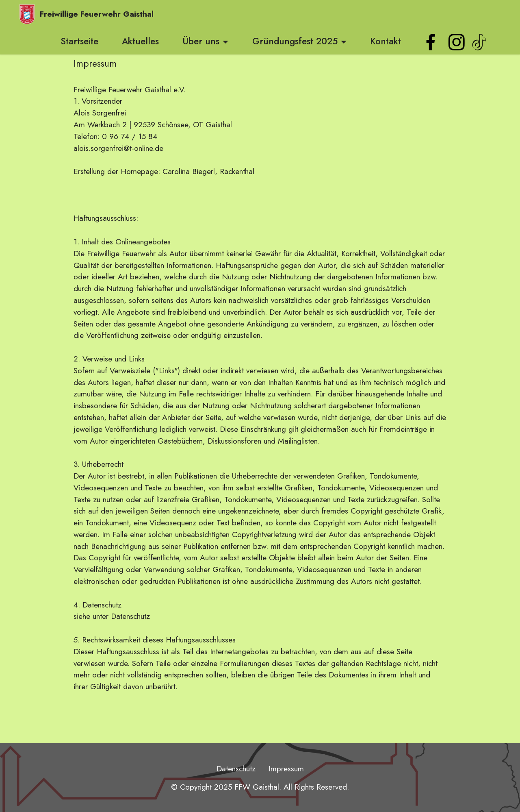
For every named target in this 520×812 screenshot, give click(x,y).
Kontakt (386, 41)
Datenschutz (236, 768)
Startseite (79, 41)
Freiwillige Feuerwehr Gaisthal (97, 14)
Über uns (201, 41)
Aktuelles (140, 41)
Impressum (286, 768)
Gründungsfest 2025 (295, 41)
